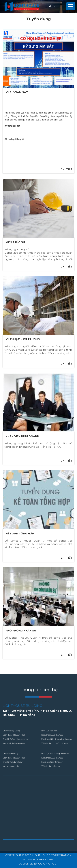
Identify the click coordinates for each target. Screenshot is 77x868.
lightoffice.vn (54, 772)
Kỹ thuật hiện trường (23, 339)
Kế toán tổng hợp (20, 534)
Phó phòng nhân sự (21, 631)
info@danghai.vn (16, 767)
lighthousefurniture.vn (59, 749)
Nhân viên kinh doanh (22, 436)
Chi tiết (66, 169)
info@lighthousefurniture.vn (59, 745)
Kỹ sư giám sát (17, 92)
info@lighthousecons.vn (19, 745)
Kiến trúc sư (15, 242)
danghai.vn (15, 772)
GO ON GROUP (48, 864)
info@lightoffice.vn (55, 767)
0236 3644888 (19, 740)
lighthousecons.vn (18, 749)
